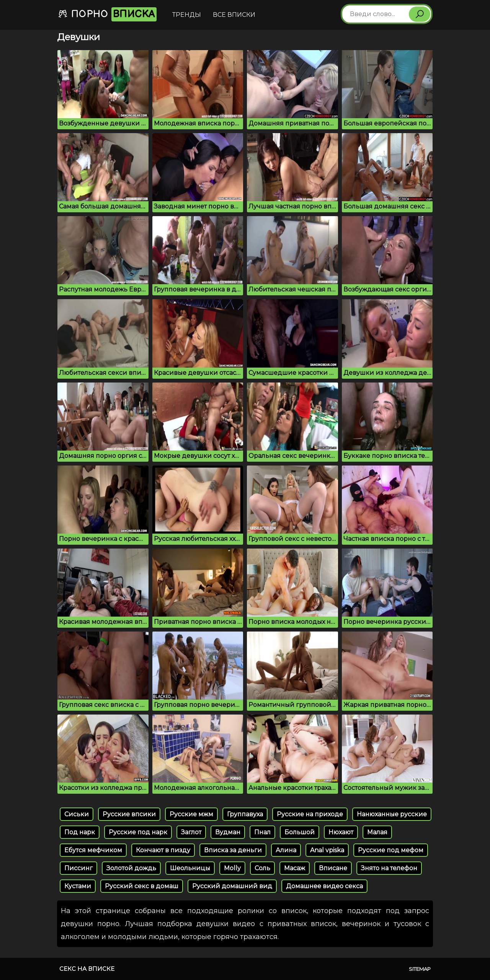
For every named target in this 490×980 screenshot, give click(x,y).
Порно (107, 14)
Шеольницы (190, 868)
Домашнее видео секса (324, 886)
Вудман (228, 832)
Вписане (333, 868)
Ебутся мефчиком (93, 850)
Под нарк (80, 832)
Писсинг (78, 868)
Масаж (295, 868)
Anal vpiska (327, 850)
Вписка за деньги (233, 850)
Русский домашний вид (232, 886)
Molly (232, 868)
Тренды (187, 15)
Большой (300, 832)
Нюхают (341, 832)
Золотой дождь (131, 868)
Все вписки (234, 15)
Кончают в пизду (163, 850)
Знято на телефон (389, 868)
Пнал (262, 832)
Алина (286, 850)
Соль (262, 868)
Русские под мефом (391, 850)
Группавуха (245, 814)
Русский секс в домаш (142, 886)
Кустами (78, 886)
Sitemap (420, 969)
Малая (377, 832)
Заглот (191, 832)
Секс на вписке (87, 969)
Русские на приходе (310, 814)
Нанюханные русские (392, 814)
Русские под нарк (138, 832)
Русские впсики (129, 814)
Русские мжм (191, 814)
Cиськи (77, 814)
